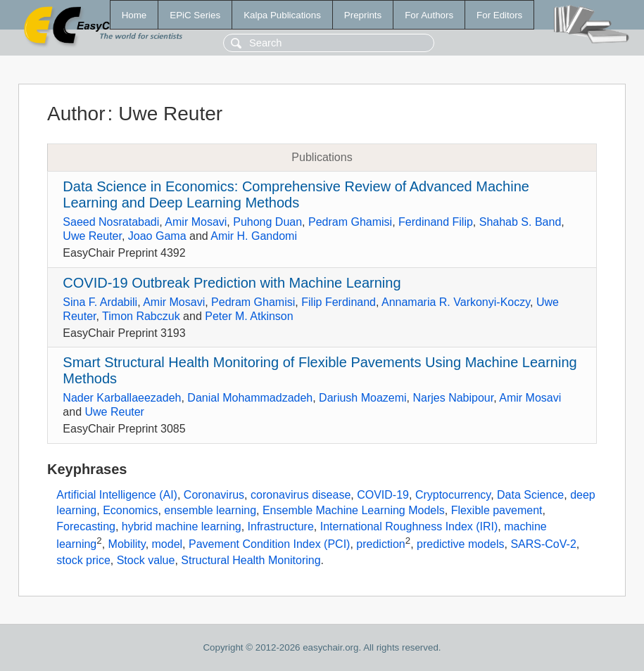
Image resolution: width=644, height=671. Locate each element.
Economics (130, 510)
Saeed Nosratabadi (111, 222)
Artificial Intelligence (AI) (117, 495)
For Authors (429, 15)
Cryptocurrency (453, 495)
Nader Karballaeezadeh (122, 398)
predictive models (461, 544)
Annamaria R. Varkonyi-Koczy (456, 302)
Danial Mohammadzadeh (250, 398)
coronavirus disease (301, 495)
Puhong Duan (267, 222)
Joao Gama (157, 236)
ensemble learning (210, 510)
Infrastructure (281, 526)
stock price (83, 560)
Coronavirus (214, 495)
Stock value (146, 560)
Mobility (127, 544)
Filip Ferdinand (339, 302)
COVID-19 (383, 495)
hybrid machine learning (182, 526)
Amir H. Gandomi (254, 236)
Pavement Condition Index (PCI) (269, 544)
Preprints (363, 15)
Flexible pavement (497, 510)
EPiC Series (195, 15)
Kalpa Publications (282, 15)
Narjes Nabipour (453, 398)
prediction (380, 544)
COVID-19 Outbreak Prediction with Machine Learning (232, 283)
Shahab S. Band (520, 222)
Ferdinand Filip (436, 222)
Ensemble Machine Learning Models (354, 510)
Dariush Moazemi (362, 398)
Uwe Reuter (92, 236)
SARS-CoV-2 (543, 544)
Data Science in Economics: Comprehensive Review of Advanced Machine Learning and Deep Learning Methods (296, 194)
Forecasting (86, 526)
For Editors (499, 15)
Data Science (530, 495)
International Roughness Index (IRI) (409, 526)
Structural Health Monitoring (251, 560)
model (168, 544)
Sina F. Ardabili (100, 302)
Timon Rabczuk (141, 316)
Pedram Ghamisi (350, 222)
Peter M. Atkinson (249, 316)
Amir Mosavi (196, 222)
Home (134, 15)
